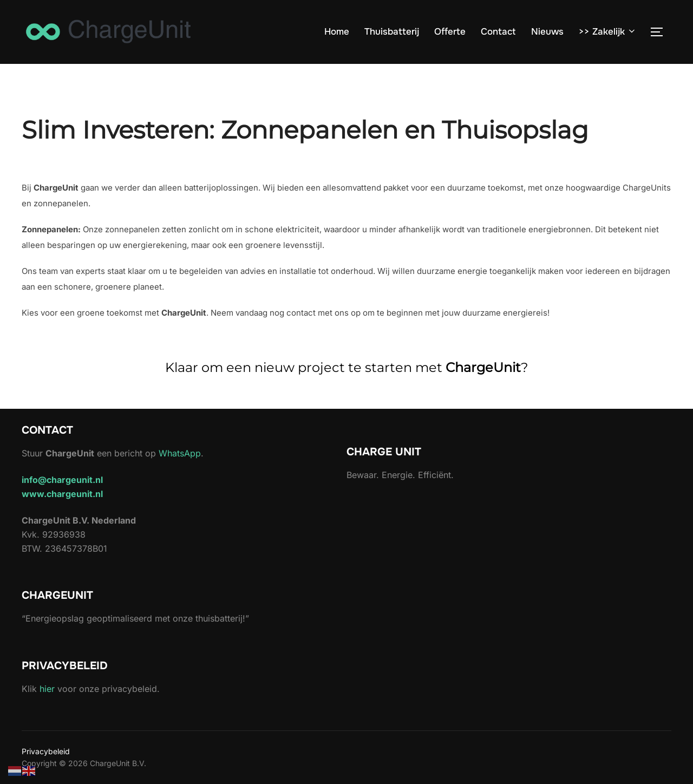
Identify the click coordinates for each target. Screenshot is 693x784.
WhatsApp (180, 453)
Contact (498, 32)
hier (47, 689)
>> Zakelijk (608, 32)
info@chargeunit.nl (62, 480)
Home (337, 32)
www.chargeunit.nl (62, 494)
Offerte (450, 32)
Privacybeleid (46, 751)
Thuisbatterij (392, 32)
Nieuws (547, 32)
